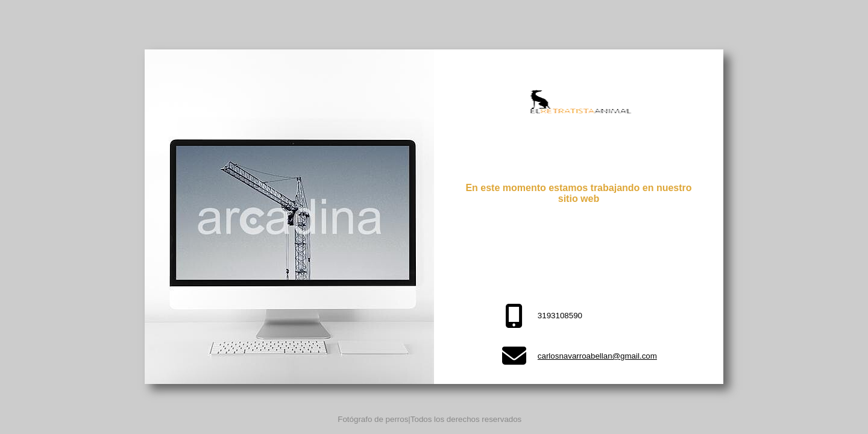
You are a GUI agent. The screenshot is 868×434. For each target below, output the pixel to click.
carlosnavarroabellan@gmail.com (597, 356)
